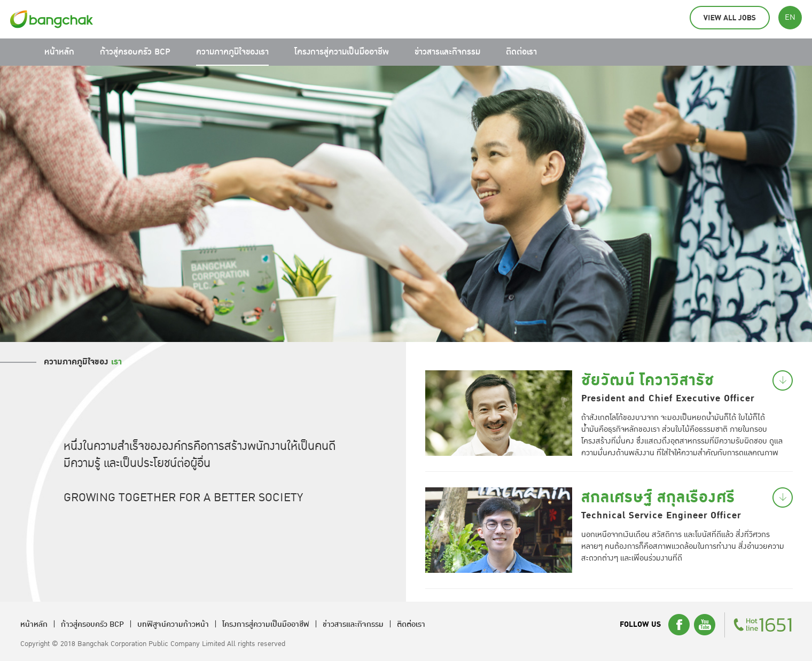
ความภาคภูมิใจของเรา (232, 52)
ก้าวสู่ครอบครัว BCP (135, 52)
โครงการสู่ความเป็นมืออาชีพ (342, 52)
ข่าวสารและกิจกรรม (447, 52)
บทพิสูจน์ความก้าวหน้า (173, 625)
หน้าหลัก (59, 52)
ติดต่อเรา (521, 52)
